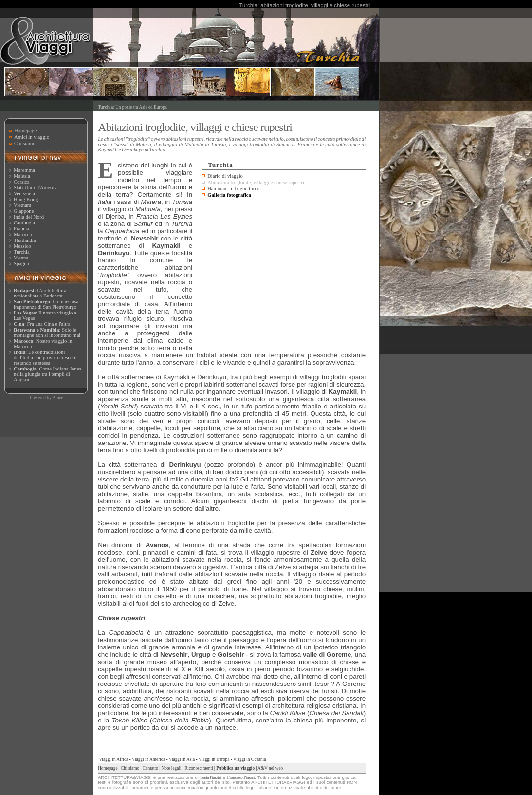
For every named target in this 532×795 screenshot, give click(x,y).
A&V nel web (270, 768)
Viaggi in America (148, 759)
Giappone (24, 211)
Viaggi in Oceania (249, 759)
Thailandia (25, 240)
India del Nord (29, 217)
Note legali (171, 768)
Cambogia (24, 223)
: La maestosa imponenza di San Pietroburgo (46, 304)
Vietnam (22, 205)
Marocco (23, 234)
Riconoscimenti (199, 768)
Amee (57, 398)
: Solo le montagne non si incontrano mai (47, 333)
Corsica (22, 182)
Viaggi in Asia (182, 759)
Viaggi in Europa (214, 759)
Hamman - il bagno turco (233, 189)
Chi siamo (25, 143)
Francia (21, 229)
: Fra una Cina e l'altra (42, 324)
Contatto (150, 768)
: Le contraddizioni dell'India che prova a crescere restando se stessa (45, 358)
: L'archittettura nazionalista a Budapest (40, 293)
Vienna (21, 258)
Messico (22, 246)
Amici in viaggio (32, 137)
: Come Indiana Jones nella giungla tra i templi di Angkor (47, 374)
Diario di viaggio (225, 176)
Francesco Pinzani (241, 777)
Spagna (21, 264)
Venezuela (24, 194)
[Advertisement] (284, 273)
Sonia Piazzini (211, 777)
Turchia (22, 252)
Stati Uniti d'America (36, 188)
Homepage (25, 131)
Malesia (22, 176)
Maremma (24, 170)
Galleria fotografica (229, 195)
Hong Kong (26, 199)
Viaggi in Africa (113, 759)
